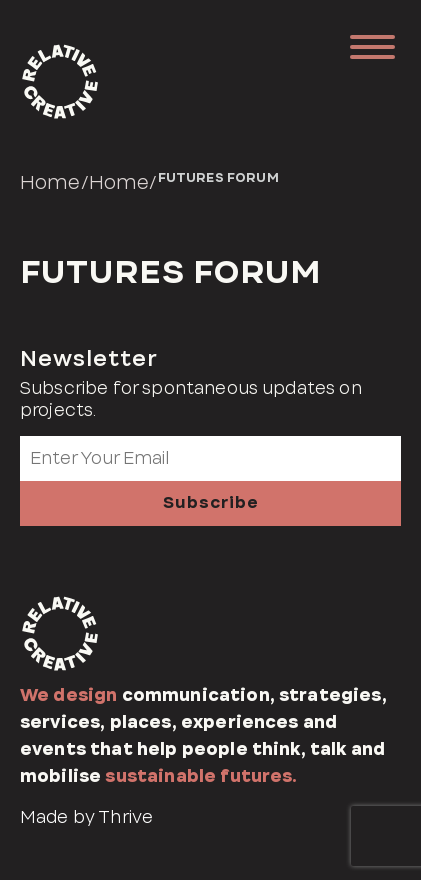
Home (50, 182)
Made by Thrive (86, 817)
